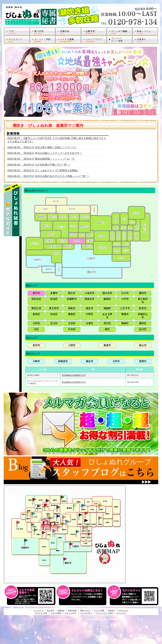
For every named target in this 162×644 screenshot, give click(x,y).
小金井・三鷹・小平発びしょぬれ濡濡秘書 (58, 516)
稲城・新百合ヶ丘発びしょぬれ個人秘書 (54, 531)
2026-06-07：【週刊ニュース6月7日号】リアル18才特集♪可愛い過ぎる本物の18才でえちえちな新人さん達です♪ (57, 140)
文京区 (72, 323)
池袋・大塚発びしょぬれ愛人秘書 (83, 505)
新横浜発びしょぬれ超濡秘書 (65, 559)
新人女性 (51, 610)
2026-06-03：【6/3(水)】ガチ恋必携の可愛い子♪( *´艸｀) (39, 165)
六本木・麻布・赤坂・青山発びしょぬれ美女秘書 (89, 527)
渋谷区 (54, 314)
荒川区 (107, 323)
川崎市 (36, 361)
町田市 (143, 308)
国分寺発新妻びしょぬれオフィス (50, 518)
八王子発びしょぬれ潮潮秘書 (18, 522)
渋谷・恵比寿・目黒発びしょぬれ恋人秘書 (84, 528)
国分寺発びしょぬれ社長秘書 (49, 515)
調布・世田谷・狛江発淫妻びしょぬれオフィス (59, 527)
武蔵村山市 (143, 316)
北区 (36, 329)
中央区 (72, 329)
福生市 (90, 308)
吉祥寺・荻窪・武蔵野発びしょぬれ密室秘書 (64, 517)
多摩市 (54, 293)
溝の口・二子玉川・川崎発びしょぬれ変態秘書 (71, 544)
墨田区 (143, 323)
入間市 (72, 345)
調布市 (143, 293)
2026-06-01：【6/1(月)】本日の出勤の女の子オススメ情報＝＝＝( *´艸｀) (48, 176)
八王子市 (125, 308)
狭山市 (143, 345)
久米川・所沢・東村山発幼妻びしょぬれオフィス (47, 500)
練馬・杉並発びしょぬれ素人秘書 (75, 506)
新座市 (107, 345)
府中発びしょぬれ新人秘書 (46, 523)
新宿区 (36, 314)
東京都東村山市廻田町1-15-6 (74, 375)
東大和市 (54, 308)
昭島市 (72, 308)
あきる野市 (107, 316)
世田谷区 (36, 299)
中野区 (90, 314)
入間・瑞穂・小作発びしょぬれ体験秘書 (34, 499)
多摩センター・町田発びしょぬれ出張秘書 (36, 530)
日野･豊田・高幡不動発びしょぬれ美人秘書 (33, 524)
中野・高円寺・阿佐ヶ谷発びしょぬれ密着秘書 (80, 515)
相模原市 (63, 361)
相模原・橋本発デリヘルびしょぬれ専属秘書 (81, 15)
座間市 (143, 361)
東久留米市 (143, 301)
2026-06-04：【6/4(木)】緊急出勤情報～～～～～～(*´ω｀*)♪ (41, 159)
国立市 (72, 293)
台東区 (90, 323)
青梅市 (125, 314)
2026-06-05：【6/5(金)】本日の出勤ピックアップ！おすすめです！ (45, 153)
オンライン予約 (41, 613)
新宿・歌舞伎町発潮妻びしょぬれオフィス (86, 521)
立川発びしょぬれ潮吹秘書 (33, 514)
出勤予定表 (72, 610)
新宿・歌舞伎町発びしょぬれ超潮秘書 (86, 513)
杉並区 (54, 299)
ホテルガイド (124, 610)
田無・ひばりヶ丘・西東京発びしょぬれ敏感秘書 (58, 507)
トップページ (38, 610)
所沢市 (36, 345)
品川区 (143, 329)
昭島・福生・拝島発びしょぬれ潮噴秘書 (28, 513)
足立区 (54, 323)
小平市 (125, 299)
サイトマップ (121, 613)
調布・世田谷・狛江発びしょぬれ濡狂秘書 (77, 531)
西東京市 (90, 299)
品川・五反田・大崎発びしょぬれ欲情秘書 (90, 534)
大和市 (116, 361)
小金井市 (90, 293)
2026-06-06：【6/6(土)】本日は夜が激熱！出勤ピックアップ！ (42, 147)
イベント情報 (99, 610)
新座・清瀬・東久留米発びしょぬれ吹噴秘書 (63, 497)
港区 (107, 329)
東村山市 (36, 308)
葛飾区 (125, 323)
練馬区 (107, 299)
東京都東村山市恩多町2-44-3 (74, 382)
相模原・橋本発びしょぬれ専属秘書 (26, 540)
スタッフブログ (71, 613)
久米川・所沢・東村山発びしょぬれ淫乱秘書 (46, 505)
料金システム (85, 610)
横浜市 (90, 361)
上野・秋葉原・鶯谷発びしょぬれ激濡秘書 (100, 505)
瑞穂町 (107, 308)
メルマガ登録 (56, 613)
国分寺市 (107, 293)
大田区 (36, 323)
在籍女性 (61, 610)
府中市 (36, 293)
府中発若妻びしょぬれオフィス (53, 524)
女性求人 (111, 610)
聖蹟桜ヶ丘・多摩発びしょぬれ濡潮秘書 (44, 532)
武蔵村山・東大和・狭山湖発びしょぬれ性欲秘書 (39, 506)
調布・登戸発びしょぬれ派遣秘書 (67, 521)
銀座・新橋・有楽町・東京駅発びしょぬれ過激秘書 (100, 518)
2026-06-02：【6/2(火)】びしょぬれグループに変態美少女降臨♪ (43, 170)
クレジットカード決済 (104, 613)
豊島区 (72, 314)
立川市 (125, 293)
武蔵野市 (72, 299)
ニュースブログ (86, 613)
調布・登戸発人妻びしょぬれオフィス (63, 524)
